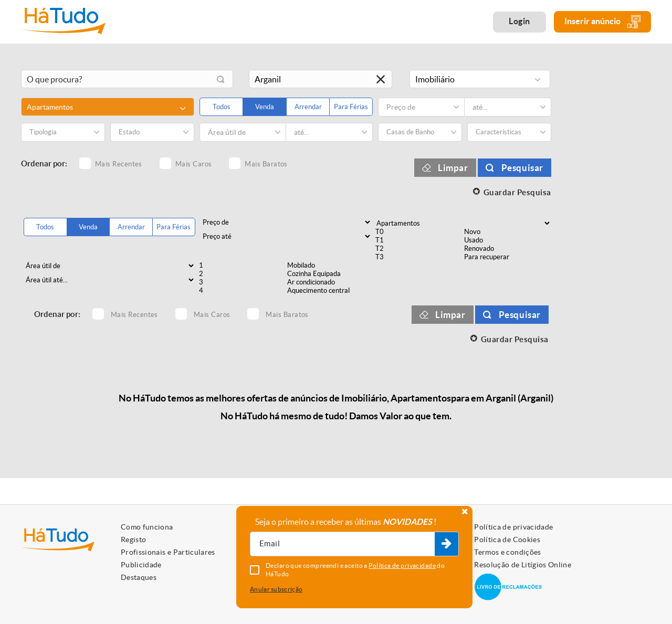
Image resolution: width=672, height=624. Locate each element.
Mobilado (330, 266)
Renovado (507, 249)
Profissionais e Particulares (168, 552)
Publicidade (141, 565)
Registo (133, 540)
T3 (418, 257)
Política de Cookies (507, 540)
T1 (418, 240)
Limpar (453, 168)
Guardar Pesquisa (517, 192)
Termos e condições (507, 552)
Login (519, 21)
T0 (418, 232)
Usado (507, 240)
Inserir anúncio (602, 22)
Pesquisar (522, 168)
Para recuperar (507, 257)
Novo (507, 232)
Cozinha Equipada (330, 274)
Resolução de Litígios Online (523, 565)
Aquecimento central (330, 291)
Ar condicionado (330, 282)
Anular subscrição (276, 589)
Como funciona (147, 527)
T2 (418, 249)
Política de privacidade (513, 527)
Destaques (139, 577)
